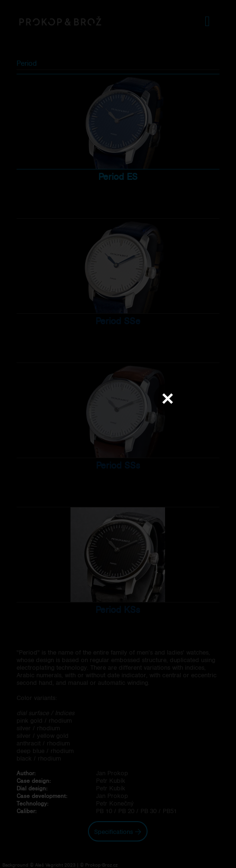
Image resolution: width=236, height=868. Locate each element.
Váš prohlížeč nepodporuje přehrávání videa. (118, 434)
